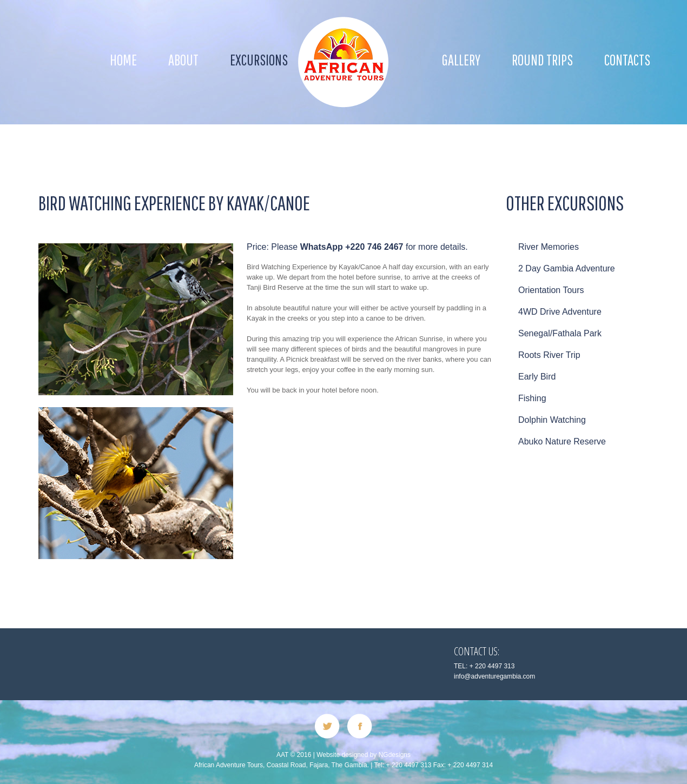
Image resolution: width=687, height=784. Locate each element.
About (183, 60)
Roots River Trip (549, 355)
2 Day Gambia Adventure (567, 268)
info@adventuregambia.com (494, 676)
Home (123, 60)
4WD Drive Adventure (560, 312)
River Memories (549, 247)
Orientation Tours (551, 290)
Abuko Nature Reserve (562, 441)
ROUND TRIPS (542, 60)
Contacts (627, 60)
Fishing (532, 398)
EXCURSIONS (259, 60)
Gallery (461, 60)
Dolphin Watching (552, 420)
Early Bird (537, 377)
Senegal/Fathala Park (560, 333)
